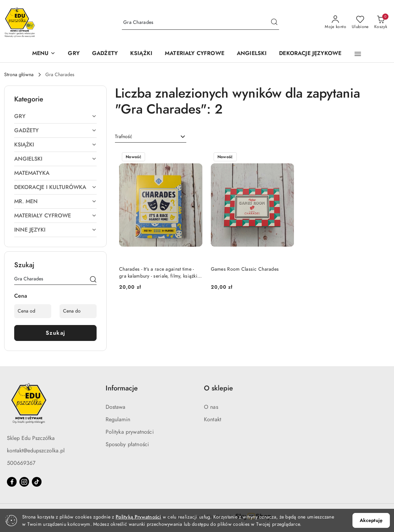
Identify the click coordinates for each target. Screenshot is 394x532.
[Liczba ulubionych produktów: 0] (360, 22)
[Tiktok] (37, 482)
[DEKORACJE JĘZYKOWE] (310, 54)
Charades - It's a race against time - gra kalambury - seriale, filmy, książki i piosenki (160, 273)
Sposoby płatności (127, 444)
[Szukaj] (93, 280)
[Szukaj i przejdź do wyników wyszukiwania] (274, 22)
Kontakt (213, 420)
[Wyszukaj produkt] (200, 23)
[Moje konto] (335, 22)
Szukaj (56, 333)
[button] (44, 54)
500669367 (21, 463)
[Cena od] (33, 311)
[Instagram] (24, 482)
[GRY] (74, 54)
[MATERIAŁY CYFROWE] (195, 54)
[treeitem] (55, 116)
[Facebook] (12, 482)
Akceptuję (371, 520)
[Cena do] (78, 311)
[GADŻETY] (105, 54)
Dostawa (116, 407)
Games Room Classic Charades (245, 269)
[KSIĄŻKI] (141, 54)
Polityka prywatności (130, 432)
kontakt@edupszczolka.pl (36, 451)
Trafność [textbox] (124, 137)
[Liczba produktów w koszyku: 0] (381, 22)
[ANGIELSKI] (252, 54)
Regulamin (118, 420)
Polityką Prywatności (138, 517)
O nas (211, 407)
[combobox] (151, 137)
